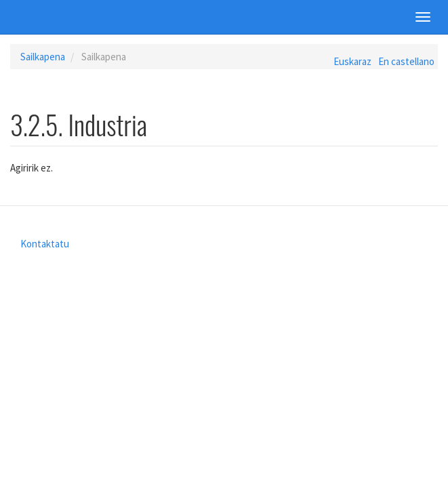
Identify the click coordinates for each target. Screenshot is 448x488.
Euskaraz (352, 61)
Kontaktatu (45, 244)
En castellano (406, 61)
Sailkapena (43, 57)
